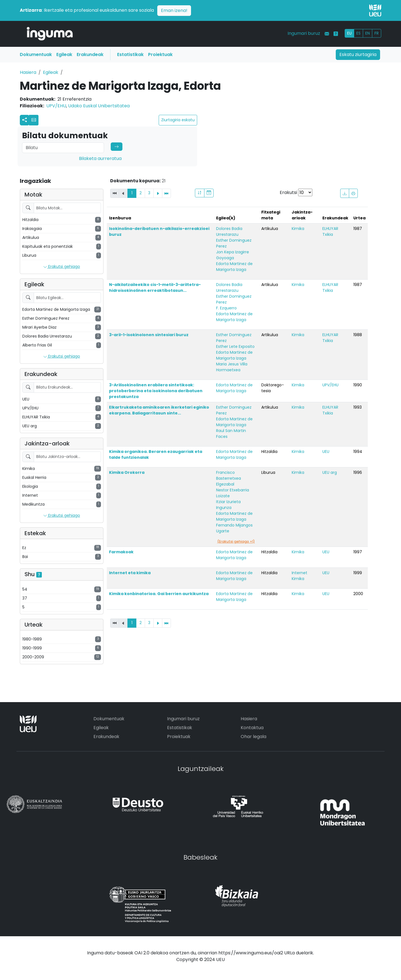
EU (349, 33)
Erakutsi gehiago (62, 267)
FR (377, 33)
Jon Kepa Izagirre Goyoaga (233, 255)
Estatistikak (130, 54)
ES (358, 33)
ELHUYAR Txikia (330, 231)
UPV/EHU (56, 106)
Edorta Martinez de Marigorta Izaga (234, 267)
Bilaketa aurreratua (100, 158)
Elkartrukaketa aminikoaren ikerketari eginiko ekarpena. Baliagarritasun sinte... (159, 410)
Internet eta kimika (130, 573)
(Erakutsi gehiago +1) (236, 541)
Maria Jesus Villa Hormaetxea (232, 367)
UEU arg (330, 472)
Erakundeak (90, 54)
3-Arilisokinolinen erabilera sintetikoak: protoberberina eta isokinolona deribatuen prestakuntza (156, 391)
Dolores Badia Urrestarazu (229, 231)
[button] (34, 120)
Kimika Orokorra (127, 472)
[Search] (63, 148)
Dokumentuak (36, 54)
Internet (299, 573)
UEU (326, 452)
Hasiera (28, 72)
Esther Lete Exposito (235, 346)
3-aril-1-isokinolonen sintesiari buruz (149, 335)
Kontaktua (252, 728)
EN (368, 33)
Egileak (64, 54)
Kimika (298, 229)
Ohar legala (253, 737)
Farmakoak (121, 552)
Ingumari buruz (304, 33)
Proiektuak (160, 54)
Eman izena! (174, 10)
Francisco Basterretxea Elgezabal (229, 478)
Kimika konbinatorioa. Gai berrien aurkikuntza (159, 594)
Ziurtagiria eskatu (178, 120)
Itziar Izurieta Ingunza (228, 505)
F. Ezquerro (226, 308)
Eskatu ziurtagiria (358, 54)
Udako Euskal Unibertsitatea (99, 106)
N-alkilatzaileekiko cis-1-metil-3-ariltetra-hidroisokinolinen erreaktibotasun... (155, 288)
